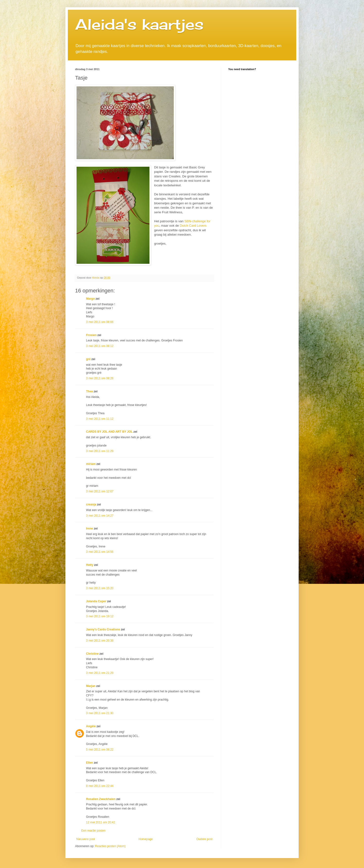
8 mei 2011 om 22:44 (100, 786)
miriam (91, 464)
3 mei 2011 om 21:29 (100, 673)
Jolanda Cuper (96, 601)
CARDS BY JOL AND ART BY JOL (109, 432)
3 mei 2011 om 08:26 (100, 378)
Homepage (146, 839)
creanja (91, 504)
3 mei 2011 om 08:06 (100, 322)
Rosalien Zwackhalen (101, 799)
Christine (92, 654)
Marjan (91, 686)
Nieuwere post (86, 839)
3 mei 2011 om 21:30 (100, 713)
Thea (89, 391)
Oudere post (204, 839)
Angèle (91, 726)
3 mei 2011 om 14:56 (100, 552)
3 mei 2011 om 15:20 (100, 588)
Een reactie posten (93, 831)
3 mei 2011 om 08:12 (100, 346)
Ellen (90, 763)
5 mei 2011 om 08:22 (100, 750)
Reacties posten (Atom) (110, 846)
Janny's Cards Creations (103, 629)
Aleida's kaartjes (139, 24)
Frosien (91, 335)
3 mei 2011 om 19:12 (100, 616)
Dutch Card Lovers (193, 226)
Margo (90, 299)
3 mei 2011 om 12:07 (100, 491)
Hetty (90, 565)
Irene (90, 529)
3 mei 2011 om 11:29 (100, 451)
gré (88, 359)
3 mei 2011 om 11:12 (100, 419)
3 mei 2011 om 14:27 (100, 516)
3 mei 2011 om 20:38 (100, 641)
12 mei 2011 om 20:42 (100, 822)
